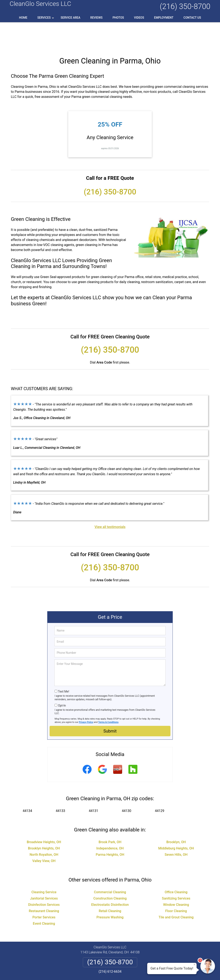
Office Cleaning (176, 865)
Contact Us (192, 18)
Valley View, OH (44, 834)
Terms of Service (140, 971)
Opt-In (62, 679)
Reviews (96, 18)
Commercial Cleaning (110, 865)
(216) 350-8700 (185, 6)
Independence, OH (110, 821)
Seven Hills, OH (176, 828)
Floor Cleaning (176, 884)
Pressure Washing (110, 890)
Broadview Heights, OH (44, 815)
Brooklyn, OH (176, 815)
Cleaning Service (44, 865)
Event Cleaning (44, 897)
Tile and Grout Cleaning (176, 890)
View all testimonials (110, 500)
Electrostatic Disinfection (110, 878)
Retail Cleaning (110, 884)
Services (46, 19)
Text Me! (63, 665)
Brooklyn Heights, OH (44, 821)
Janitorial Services (44, 872)
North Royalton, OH (44, 828)
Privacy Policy (86, 695)
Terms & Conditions (108, 695)
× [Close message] (194, 964)
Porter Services (44, 890)
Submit (110, 704)
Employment (164, 18)
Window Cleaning (176, 878)
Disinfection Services (44, 878)
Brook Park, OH (110, 815)
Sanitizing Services (176, 872)
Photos (118, 18)
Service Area (70, 18)
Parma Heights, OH (110, 828)
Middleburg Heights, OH (176, 821)
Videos (139, 18)
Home (23, 18)
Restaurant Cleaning (44, 884)
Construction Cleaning (110, 872)
